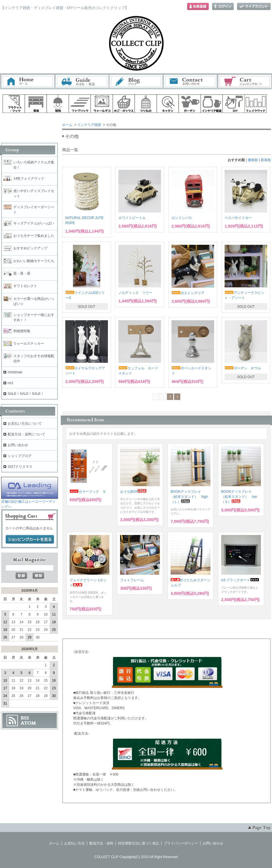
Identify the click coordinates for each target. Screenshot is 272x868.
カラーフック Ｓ (88, 492)
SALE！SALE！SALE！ (26, 394)
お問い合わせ (191, 81)
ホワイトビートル (132, 218)
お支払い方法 (74, 843)
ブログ (136, 81)
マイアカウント (254, 7)
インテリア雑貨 (89, 125)
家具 (36, 104)
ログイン (223, 7)
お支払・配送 (82, 81)
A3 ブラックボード (240, 580)
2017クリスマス (20, 467)
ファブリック (80, 104)
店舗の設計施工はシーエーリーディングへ (30, 502)
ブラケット (14, 104)
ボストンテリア (188, 293)
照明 (58, 104)
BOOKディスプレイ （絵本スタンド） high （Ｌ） (191, 497)
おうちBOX (133, 492)
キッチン (168, 104)
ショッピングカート (245, 81)
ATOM (28, 723)
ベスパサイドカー (238, 218)
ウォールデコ (102, 104)
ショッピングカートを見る (30, 540)
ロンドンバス (182, 218)
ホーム (28, 81)
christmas (15, 372)
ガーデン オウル (243, 368)
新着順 (266, 160)
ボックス (124, 104)
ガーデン (190, 104)
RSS (25, 718)
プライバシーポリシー (181, 843)
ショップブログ (20, 456)
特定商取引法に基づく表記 (139, 843)
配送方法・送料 (101, 843)
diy (234, 104)
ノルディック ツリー (135, 293)
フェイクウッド (256, 104)
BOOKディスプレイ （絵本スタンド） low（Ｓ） (239, 497)
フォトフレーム (132, 580)
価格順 (253, 160)
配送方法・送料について (26, 434)
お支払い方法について (25, 424)
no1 (11, 383)
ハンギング (146, 104)
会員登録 (198, 7)
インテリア (212, 104)
